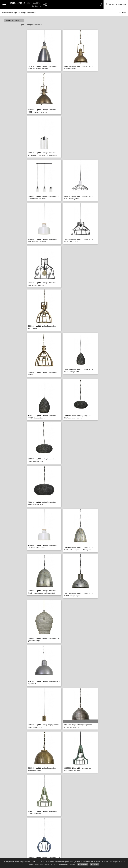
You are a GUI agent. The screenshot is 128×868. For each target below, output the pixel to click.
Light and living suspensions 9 (25, 13)
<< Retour (122, 12)
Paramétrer (83, 864)
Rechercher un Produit (116, 4)
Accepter (94, 864)
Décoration (8, 13)
